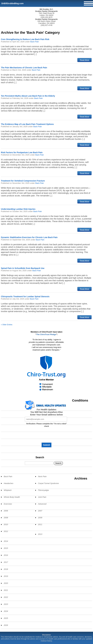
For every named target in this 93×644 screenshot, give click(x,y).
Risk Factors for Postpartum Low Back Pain (22, 152)
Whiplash (8, 490)
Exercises (8, 504)
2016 (6, 555)
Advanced (42, 504)
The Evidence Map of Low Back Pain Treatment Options (27, 124)
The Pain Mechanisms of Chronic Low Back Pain (24, 68)
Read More (85, 60)
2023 (6, 604)
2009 (40, 518)
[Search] (39, 463)
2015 (6, 548)
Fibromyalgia (44, 490)
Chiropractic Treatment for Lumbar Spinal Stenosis (25, 296)
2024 (6, 611)
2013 (40, 534)
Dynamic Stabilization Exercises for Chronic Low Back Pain (29, 237)
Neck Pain (42, 476)
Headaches (9, 483)
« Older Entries (7, 325)
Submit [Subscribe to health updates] (46, 445)
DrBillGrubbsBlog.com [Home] (12, 3)
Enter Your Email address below (46, 415)
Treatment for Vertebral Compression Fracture (23, 181)
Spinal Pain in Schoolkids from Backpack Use (23, 268)
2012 (6, 531)
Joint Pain (42, 497)
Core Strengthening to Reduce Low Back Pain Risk (25, 39)
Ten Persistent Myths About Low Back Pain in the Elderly (28, 96)
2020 (6, 583)
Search (40, 457)
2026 (6, 625)
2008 (6, 518)
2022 (6, 597)
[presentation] (46, 436)
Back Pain (35, 42)
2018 (6, 569)
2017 (6, 562)
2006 (6, 511)
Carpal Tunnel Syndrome (48, 483)
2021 (6, 590)
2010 (6, 524)
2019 (6, 576)
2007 (40, 511)
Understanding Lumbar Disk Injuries (18, 209)
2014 (6, 541)
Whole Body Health (12, 497)
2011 (40, 524)
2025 (6, 618)
